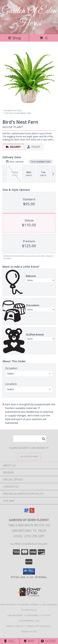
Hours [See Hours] (48, 641)
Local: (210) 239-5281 (29, 536)
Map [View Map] (29, 641)
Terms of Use (29, 632)
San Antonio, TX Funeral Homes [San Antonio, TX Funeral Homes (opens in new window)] (20, 605)
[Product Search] (30, 439)
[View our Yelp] (32, 512)
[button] (29, 571)
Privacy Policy (15, 626)
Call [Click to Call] (10, 641)
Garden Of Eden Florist (29, 17)
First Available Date (41, 162)
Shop (15, 38)
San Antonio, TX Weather (23, 615)
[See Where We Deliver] (29, 456)
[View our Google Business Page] (26, 512)
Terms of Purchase (38, 626)
